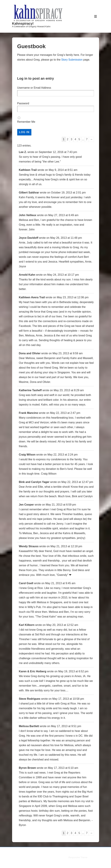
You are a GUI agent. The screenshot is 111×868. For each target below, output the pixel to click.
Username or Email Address (34, 88)
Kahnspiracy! (23, 23)
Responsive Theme (78, 857)
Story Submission (72, 60)
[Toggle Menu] (96, 16)
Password (23, 103)
